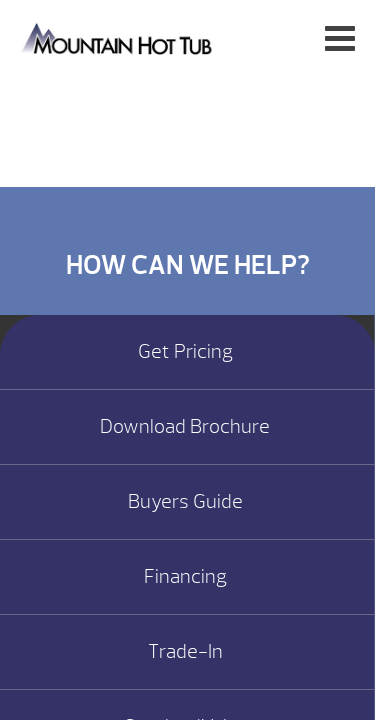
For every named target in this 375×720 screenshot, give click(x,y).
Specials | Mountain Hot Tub (118, 37)
